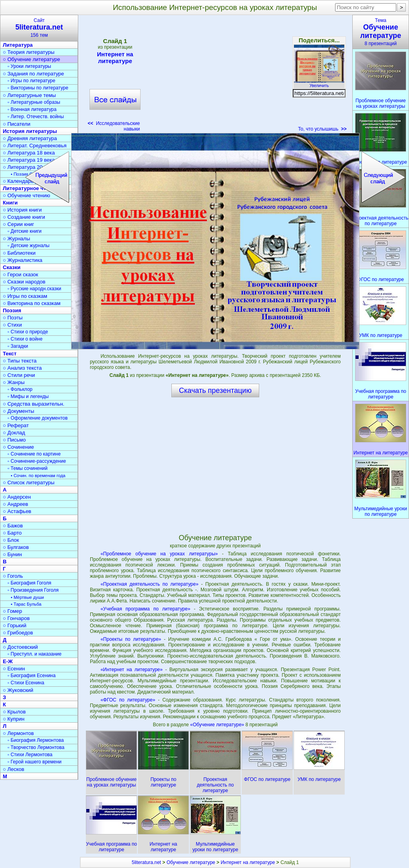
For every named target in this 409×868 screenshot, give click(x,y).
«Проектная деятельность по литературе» (150, 584)
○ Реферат (16, 425)
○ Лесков (14, 769)
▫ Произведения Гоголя (33, 590)
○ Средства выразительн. (34, 404)
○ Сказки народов (24, 282)
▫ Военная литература (32, 109)
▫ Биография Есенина (32, 676)
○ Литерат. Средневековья (35, 146)
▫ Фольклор (20, 389)
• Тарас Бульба (26, 604)
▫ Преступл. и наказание (35, 654)
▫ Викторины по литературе (38, 88)
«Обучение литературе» (218, 725)
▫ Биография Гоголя (29, 583)
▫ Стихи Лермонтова (30, 755)
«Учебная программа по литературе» (146, 609)
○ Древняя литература (30, 138)
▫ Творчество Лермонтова (36, 747)
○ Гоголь (13, 576)
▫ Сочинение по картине (34, 454)
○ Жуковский (18, 690)
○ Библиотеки (19, 253)
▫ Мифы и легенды (28, 396)
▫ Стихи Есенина (26, 683)
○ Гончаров (16, 618)
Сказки (12, 267)
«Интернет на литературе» (132, 670)
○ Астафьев (17, 511)
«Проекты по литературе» (131, 639)
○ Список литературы (29, 483)
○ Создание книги (24, 217)
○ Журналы (16, 239)
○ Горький (15, 625)
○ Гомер (12, 611)
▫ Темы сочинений (28, 468)
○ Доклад (14, 433)
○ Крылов (14, 712)
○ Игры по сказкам (25, 296)
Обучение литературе (191, 862)
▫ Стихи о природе (28, 332)
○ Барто (12, 533)
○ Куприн (14, 719)
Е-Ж (8, 661)
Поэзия (12, 310)
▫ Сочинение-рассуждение (37, 461)
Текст (10, 354)
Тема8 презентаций (381, 32)
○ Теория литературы (29, 52)
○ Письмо (14, 440)
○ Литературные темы (29, 95)
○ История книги (22, 210)
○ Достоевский (20, 647)
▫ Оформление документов (38, 418)
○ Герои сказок (21, 274)
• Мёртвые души (27, 597)
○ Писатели (17, 124)
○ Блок (11, 540)
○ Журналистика (23, 260)
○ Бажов (13, 526)
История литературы (30, 131)
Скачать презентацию (215, 390)
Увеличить (319, 83)
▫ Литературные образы (34, 102)
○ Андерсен (17, 497)
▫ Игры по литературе (31, 81)
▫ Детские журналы (29, 246)
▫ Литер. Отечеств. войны (36, 117)
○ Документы (18, 411)
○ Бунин (12, 554)
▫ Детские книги (25, 231)
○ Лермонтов (18, 733)
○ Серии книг (18, 224)
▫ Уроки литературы (29, 66)
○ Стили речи (19, 375)
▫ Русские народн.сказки (34, 289)
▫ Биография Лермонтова (36, 740)
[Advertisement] (219, 76)
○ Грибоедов (18, 633)
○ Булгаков (16, 547)
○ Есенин (14, 669)
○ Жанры (14, 382)
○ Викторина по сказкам (32, 303)
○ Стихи (12, 325)
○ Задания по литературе (33, 74)
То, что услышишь (322, 129)
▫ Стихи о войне (25, 339)
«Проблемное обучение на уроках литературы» (159, 554)
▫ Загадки (18, 346)
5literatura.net (146, 862)
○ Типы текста (20, 361)
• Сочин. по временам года (38, 476)
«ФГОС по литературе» (128, 700)
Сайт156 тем (39, 28)
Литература (18, 45)
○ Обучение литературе (32, 59)
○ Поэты (13, 318)
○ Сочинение (18, 447)
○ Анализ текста (22, 368)
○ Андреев (16, 504)
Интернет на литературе (115, 57)
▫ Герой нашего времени (35, 762)
